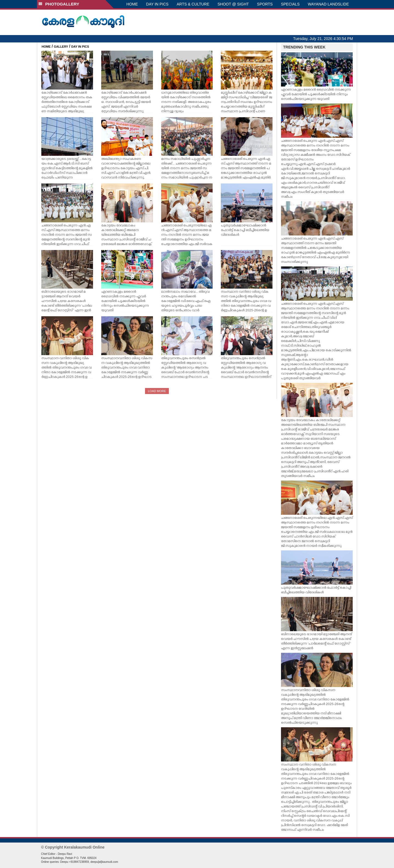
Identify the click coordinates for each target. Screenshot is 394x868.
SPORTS (265, 4)
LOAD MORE (157, 391)
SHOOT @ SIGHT (233, 4)
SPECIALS (290, 4)
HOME (132, 4)
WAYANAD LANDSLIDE (328, 4)
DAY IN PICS (157, 4)
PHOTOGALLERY (59, 4)
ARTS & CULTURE (193, 4)
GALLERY (61, 47)
